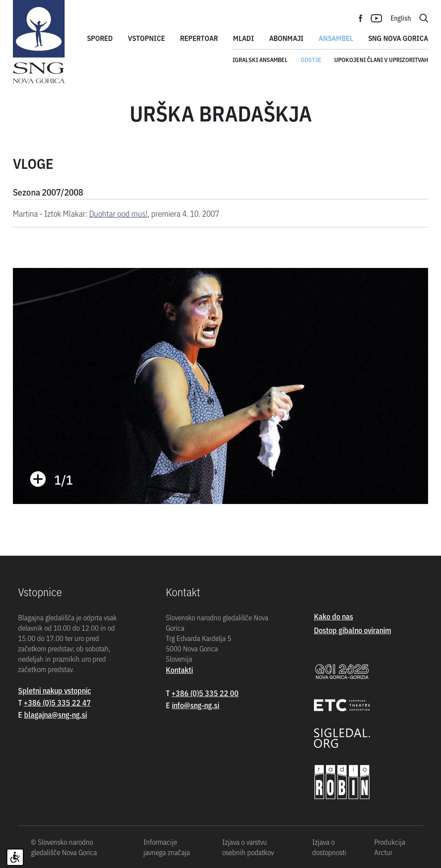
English (401, 18)
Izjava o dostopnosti (329, 847)
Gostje (311, 59)
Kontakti (179, 670)
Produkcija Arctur (390, 847)
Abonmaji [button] (286, 38)
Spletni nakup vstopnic (54, 690)
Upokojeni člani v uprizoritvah (381, 59)
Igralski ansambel (260, 59)
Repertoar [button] (199, 38)
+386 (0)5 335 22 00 (205, 693)
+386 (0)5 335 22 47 (57, 702)
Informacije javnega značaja (167, 847)
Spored (100, 38)
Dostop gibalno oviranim (352, 630)
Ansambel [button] (336, 38)
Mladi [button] (244, 38)
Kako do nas (334, 616)
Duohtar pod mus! (118, 213)
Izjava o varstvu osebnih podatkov (248, 847)
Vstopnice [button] (146, 38)
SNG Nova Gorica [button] (398, 38)
